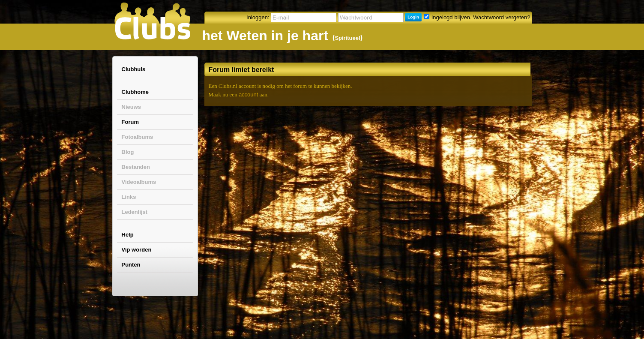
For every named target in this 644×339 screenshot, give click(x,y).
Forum (130, 122)
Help (128, 235)
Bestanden (136, 167)
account (249, 94)
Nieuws (132, 107)
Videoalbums (139, 182)
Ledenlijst (135, 212)
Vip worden (137, 250)
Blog (128, 152)
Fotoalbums (138, 137)
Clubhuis (134, 69)
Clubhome (135, 92)
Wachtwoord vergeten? (502, 17)
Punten (131, 265)
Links (129, 197)
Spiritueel (347, 38)
